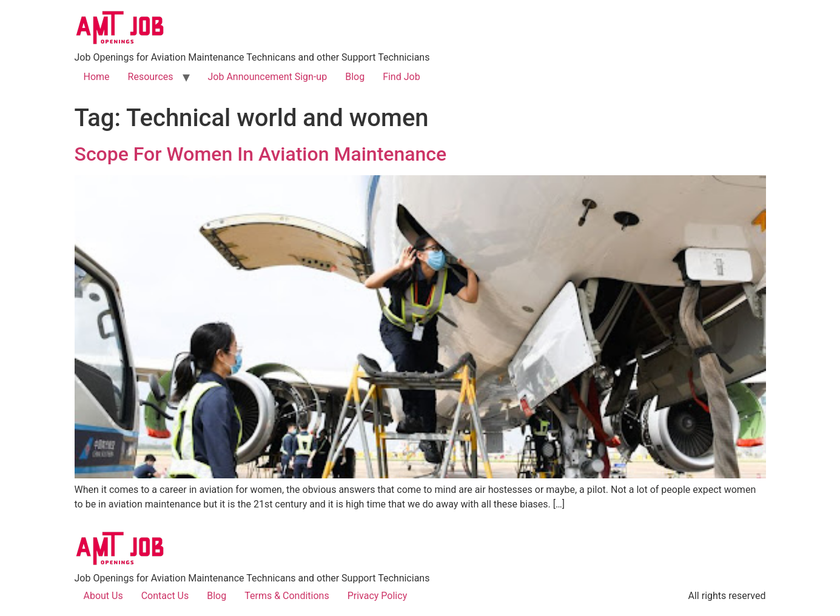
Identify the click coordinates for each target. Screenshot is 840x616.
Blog (355, 77)
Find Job (402, 77)
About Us (103, 596)
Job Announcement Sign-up (268, 77)
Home (97, 77)
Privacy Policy (378, 596)
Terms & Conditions (287, 596)
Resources (151, 77)
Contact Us (165, 596)
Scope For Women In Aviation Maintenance (261, 154)
